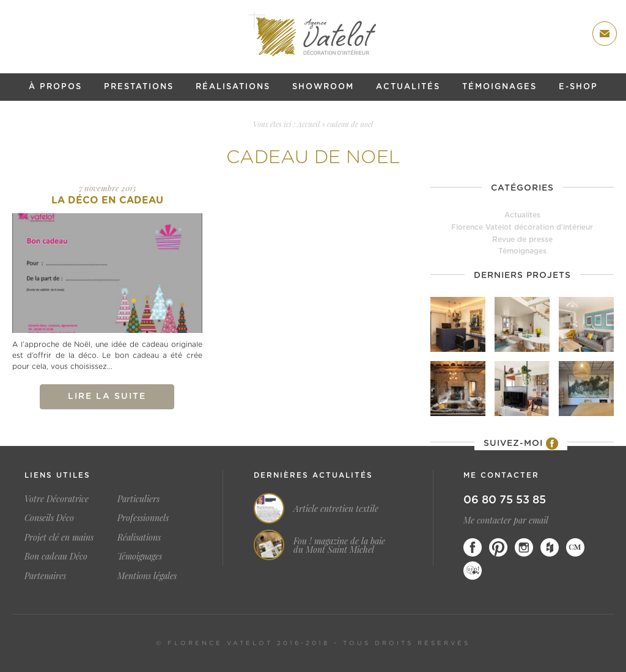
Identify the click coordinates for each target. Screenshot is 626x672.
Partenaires (45, 576)
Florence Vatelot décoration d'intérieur (522, 227)
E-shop (578, 87)
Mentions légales (147, 576)
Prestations (139, 87)
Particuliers (138, 499)
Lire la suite (107, 396)
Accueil (308, 124)
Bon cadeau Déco (56, 556)
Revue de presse (522, 239)
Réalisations (233, 87)
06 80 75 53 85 (505, 500)
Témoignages (499, 87)
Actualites (522, 215)
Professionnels (143, 518)
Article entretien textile (336, 509)
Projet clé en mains (59, 537)
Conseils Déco (49, 518)
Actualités (408, 87)
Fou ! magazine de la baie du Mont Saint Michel (339, 546)
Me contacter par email (506, 520)
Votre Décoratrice (57, 499)
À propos (55, 87)
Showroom (323, 87)
